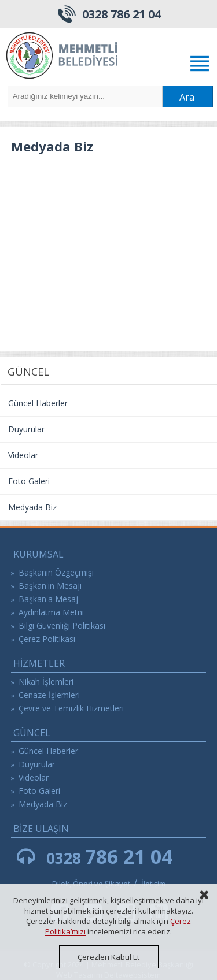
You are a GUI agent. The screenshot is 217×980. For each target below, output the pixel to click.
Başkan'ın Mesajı (50, 586)
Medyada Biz (32, 507)
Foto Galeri (29, 481)
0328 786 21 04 (122, 14)
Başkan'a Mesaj (48, 599)
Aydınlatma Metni (51, 612)
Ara (187, 97)
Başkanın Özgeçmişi (56, 572)
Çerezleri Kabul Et (108, 957)
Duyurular (26, 429)
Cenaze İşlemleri (49, 695)
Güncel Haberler (38, 403)
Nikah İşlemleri (46, 682)
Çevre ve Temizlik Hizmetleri (71, 708)
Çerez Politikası (47, 639)
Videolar (23, 455)
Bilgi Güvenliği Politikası (62, 626)
